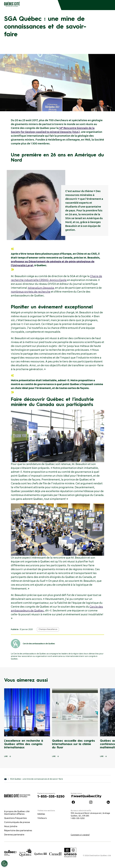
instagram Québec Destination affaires (91, 802)
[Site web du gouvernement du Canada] (55, 854)
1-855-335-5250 (51, 796)
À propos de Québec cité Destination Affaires (17, 813)
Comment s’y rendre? (80, 835)
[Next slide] (108, 712)
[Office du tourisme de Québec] (10, 853)
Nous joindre (11, 826)
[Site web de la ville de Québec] (25, 852)
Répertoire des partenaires (18, 830)
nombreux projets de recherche (31, 292)
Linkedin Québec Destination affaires (108, 802)
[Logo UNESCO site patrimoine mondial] (70, 853)
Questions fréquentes (15, 818)
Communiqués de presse (17, 822)
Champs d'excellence (48, 629)
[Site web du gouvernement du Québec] (40, 854)
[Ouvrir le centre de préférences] (4, 863)
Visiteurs (42, 818)
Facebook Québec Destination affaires (73, 802)
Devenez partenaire (14, 835)
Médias (41, 814)
